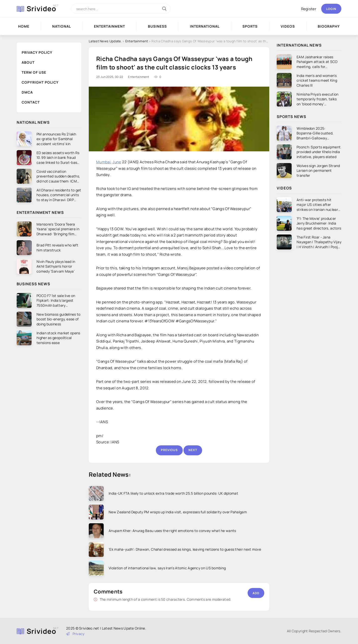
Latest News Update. (105, 41)
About (28, 62)
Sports (250, 26)
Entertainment (110, 26)
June (117, 162)
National (62, 26)
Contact (31, 102)
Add (256, 593)
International (205, 26)
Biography (329, 26)
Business (157, 26)
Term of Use (34, 72)
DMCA (27, 92)
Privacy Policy (37, 52)
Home (24, 26)
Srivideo (41, 8)
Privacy (75, 634)
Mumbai (103, 162)
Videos (288, 26)
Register (309, 9)
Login (331, 9)
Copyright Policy (40, 82)
